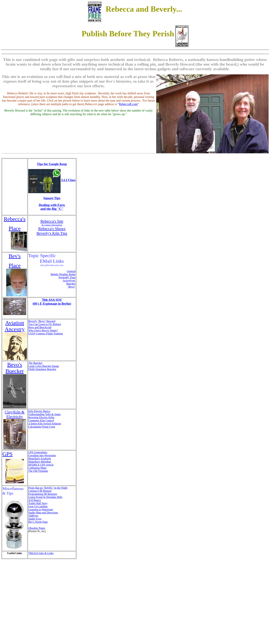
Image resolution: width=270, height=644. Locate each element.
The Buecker (35, 363)
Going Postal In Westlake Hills (45, 497)
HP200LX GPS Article (41, 465)
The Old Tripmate (38, 471)
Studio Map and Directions (43, 513)
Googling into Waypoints (42, 455)
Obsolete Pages (37, 528)
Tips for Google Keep (52, 164)
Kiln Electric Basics (39, 411)
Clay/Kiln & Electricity (15, 414)
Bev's (15, 256)
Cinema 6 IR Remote (40, 491)
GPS (7, 454)
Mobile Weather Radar (63, 274)
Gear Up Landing (38, 506)
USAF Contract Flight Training (45, 334)
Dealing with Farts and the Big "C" (52, 207)
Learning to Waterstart (41, 509)
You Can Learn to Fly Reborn (45, 324)
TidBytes (33, 516)
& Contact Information (52, 225)
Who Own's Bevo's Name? (43, 330)
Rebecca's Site (52, 221)
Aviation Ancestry (15, 326)
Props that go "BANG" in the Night (48, 488)
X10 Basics (35, 500)
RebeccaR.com (128, 104)
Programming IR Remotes (43, 494)
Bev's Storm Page (38, 522)
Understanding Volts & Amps (44, 414)
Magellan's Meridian (40, 462)
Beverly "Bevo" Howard (42, 321)
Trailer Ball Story (38, 503)
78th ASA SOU (52, 300)
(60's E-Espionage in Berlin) (52, 304)
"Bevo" (72, 287)
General (71, 271)
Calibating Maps (37, 468)
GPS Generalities (38, 452)
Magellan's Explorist (40, 459)
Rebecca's (15, 219)
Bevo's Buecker (15, 368)
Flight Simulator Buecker (42, 369)
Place (15, 228)
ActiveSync (69, 281)
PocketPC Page (67, 277)
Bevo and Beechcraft (40, 327)
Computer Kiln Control (41, 420)
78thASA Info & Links (41, 553)
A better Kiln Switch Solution (45, 424)
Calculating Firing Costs (42, 427)
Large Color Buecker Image (44, 366)
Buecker (71, 284)
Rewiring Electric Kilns (41, 417)
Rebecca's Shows (52, 229)
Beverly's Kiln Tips (52, 233)
